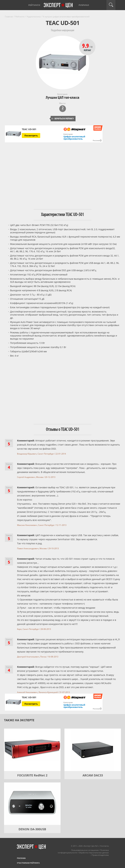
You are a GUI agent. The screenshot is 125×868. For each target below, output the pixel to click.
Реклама (21, 858)
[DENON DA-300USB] (32, 804)
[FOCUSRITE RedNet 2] (32, 750)
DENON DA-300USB (32, 829)
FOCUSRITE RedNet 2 (32, 775)
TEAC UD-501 (29, 129)
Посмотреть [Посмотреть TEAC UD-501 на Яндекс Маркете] (31, 135)
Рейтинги (34, 5)
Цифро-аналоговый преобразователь (74, 138)
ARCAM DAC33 (93, 775)
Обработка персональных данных (94, 853)
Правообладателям (100, 855)
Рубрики (84, 5)
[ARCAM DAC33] (93, 750)
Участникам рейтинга (28, 863)
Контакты (105, 846)
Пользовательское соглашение (85, 850)
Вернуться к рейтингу (62, 119)
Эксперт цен (58, 5)
